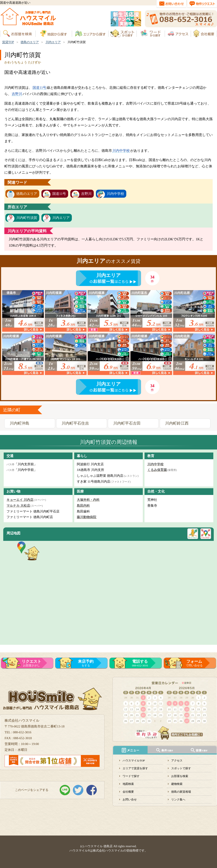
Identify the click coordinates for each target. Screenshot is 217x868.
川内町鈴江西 (177, 423)
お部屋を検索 (180, 776)
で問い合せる (194, 663)
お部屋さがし (31, 663)
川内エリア (53, 42)
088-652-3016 (140, 663)
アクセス (177, 761)
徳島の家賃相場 (181, 792)
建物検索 (177, 784)
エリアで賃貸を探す (135, 768)
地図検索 (128, 784)
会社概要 (128, 792)
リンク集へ (178, 799)
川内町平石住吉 (75, 423)
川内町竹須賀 (27, 218)
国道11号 (39, 88)
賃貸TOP (8, 42)
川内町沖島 (20, 423)
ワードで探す (131, 776)
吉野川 (17, 94)
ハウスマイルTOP (134, 761)
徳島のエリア (30, 42)
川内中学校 (121, 151)
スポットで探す (181, 768)
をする (86, 663)
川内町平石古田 (127, 423)
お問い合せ (130, 799)
